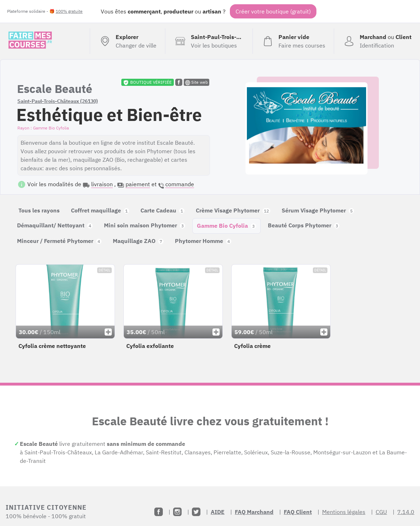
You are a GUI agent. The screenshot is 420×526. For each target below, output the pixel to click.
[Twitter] (196, 512)
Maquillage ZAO (138, 241)
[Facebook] (159, 512)
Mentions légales (344, 512)
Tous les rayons (39, 210)
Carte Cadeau (162, 210)
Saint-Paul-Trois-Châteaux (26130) (58, 101)
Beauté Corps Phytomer (304, 225)
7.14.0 (406, 512)
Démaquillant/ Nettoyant (55, 225)
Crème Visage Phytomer (233, 210)
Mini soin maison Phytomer (145, 225)
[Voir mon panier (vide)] (293, 41)
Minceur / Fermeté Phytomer (59, 241)
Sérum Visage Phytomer (318, 210)
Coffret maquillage (100, 210)
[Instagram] (177, 512)
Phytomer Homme (203, 241)
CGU (381, 512)
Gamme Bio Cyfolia (226, 226)
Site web (197, 82)
